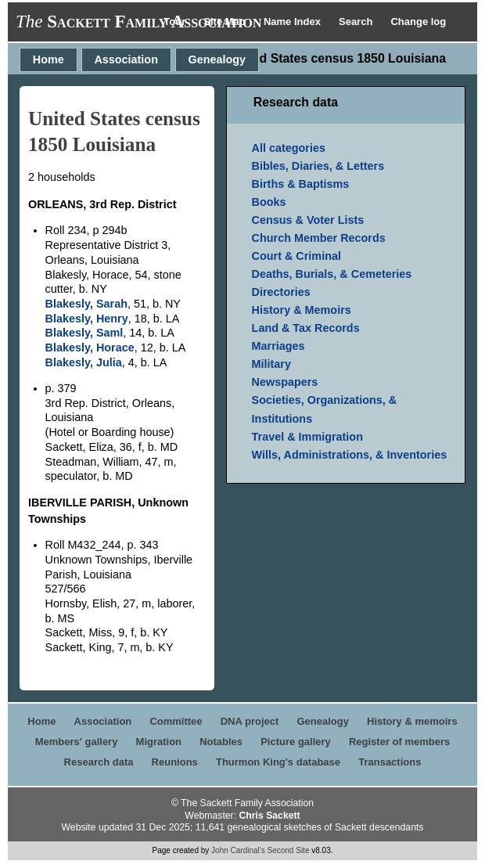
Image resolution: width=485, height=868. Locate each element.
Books (269, 202)
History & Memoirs (302, 310)
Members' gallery (77, 742)
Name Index (294, 22)
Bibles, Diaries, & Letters (318, 166)
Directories (281, 292)
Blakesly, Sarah (86, 304)
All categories (289, 148)
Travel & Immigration (307, 437)
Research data (99, 762)
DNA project (250, 721)
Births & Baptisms (301, 184)
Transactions (390, 762)
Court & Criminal (296, 256)
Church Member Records (319, 238)
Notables (221, 742)
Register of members (399, 742)
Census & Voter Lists (308, 220)
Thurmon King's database (278, 762)
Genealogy (217, 59)
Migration (159, 742)
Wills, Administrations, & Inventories (350, 455)
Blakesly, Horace (90, 348)
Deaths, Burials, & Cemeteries (332, 274)
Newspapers (285, 382)
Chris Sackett (269, 816)
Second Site (289, 850)
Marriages (278, 346)
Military (271, 364)
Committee (176, 721)
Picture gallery (296, 742)
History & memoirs (412, 721)
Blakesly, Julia (84, 362)
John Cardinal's (238, 850)
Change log (418, 22)
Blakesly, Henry (87, 319)
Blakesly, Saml (84, 333)
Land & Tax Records (306, 328)
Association (126, 59)
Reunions (175, 762)
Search (357, 22)
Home (48, 59)
